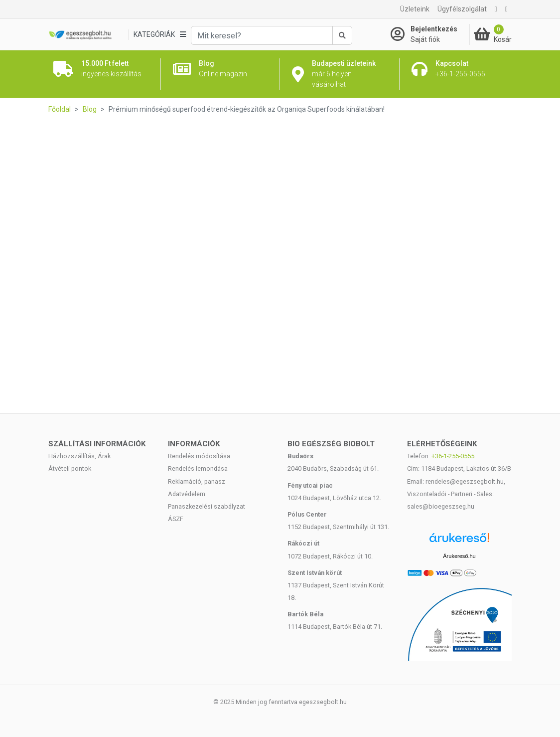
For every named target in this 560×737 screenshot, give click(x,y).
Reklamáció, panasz (197, 481)
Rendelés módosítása (199, 456)
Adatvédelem (187, 494)
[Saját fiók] (430, 34)
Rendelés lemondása (198, 468)
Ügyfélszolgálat (462, 9)
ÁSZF (176, 519)
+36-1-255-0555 (453, 456)
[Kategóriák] (159, 35)
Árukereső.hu (459, 556)
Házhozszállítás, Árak (79, 456)
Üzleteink (415, 9)
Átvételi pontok (70, 468)
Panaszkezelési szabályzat (207, 506)
